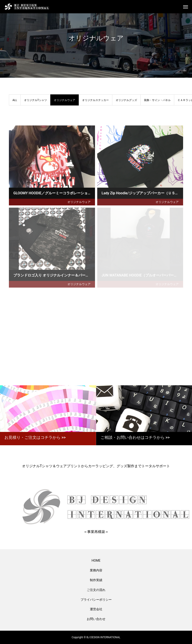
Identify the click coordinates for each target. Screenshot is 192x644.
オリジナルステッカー (95, 100)
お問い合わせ (96, 619)
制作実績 (96, 580)
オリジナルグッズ (126, 100)
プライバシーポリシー (96, 600)
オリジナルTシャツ (35, 100)
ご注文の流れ (96, 590)
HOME (96, 561)
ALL (15, 100)
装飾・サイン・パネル (157, 100)
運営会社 (96, 609)
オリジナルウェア (79, 202)
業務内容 (96, 570)
